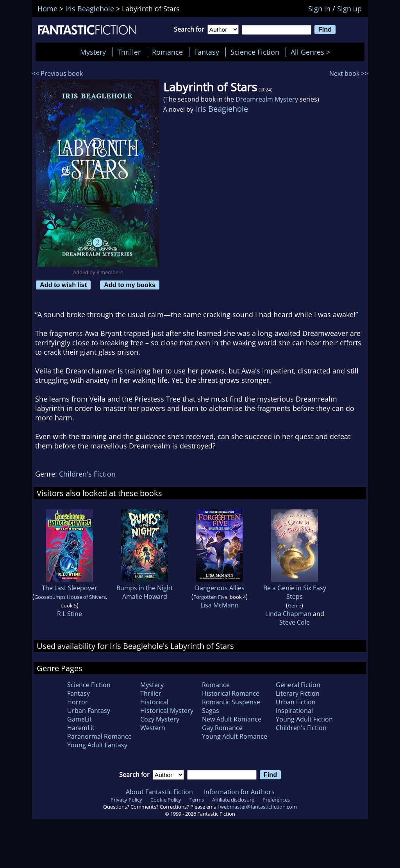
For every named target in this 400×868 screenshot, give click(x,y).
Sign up (349, 9)
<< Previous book (57, 73)
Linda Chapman (288, 614)
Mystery (93, 52)
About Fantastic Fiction (159, 792)
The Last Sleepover (70, 588)
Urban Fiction (296, 702)
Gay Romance (222, 728)
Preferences (276, 800)
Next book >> (349, 73)
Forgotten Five (210, 597)
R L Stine (70, 614)
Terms (197, 800)
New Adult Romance (232, 719)
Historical (154, 702)
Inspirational (294, 711)
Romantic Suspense (231, 702)
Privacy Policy (126, 800)
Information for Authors (239, 792)
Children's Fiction (87, 474)
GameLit (79, 719)
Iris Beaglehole (221, 109)
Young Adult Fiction (304, 719)
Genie (295, 605)
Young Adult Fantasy (97, 745)
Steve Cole (295, 622)
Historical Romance (231, 693)
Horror (78, 702)
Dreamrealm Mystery (267, 99)
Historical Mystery (167, 711)
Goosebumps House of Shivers (70, 597)
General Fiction (298, 685)
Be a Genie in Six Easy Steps (295, 592)
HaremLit (81, 728)
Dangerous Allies (220, 588)
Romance (167, 52)
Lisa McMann (220, 605)
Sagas (211, 711)
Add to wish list (63, 285)
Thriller (129, 52)
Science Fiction (255, 52)
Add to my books (130, 285)
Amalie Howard (145, 597)
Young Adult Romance (235, 736)
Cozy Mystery (160, 719)
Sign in (319, 9)
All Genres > (312, 52)
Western (153, 728)
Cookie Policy (166, 800)
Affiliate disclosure (233, 800)
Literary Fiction (298, 693)
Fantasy (207, 52)
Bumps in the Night (145, 588)
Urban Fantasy (89, 711)
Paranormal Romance (99, 736)
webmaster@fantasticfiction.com (258, 807)
